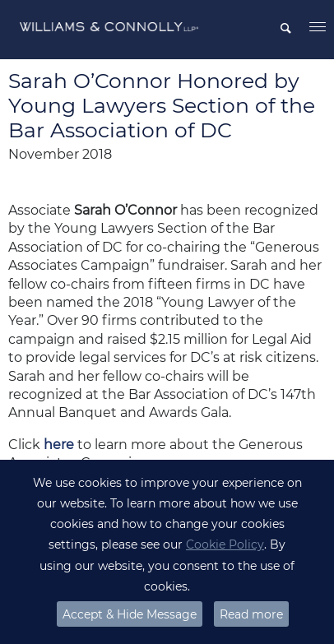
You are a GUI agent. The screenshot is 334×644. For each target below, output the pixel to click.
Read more (251, 614)
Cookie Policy (225, 544)
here (59, 445)
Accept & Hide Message (130, 614)
